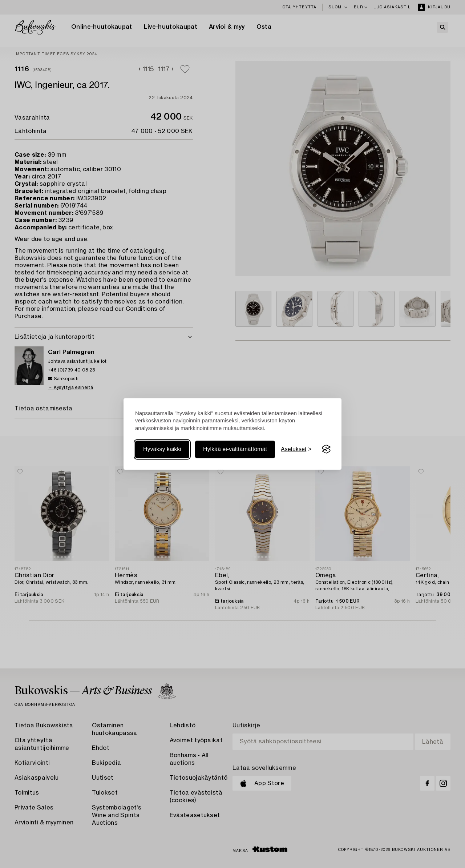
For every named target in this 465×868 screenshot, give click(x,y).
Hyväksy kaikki (162, 449)
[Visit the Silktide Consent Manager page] (326, 449)
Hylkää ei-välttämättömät (235, 449)
